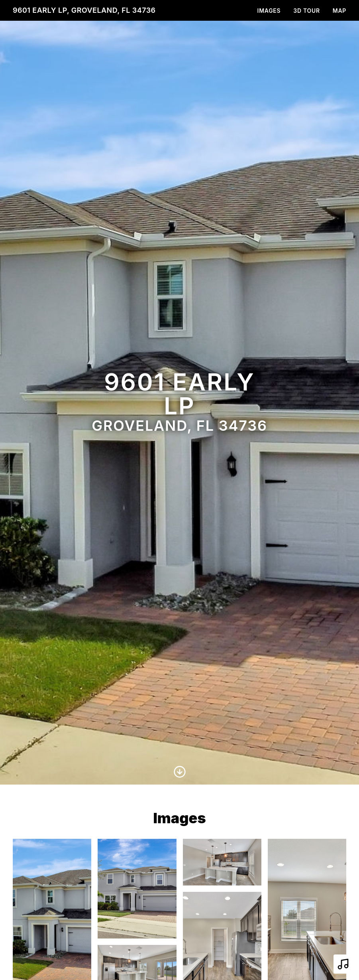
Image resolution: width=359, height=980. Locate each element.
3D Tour (306, 11)
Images (269, 11)
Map (339, 11)
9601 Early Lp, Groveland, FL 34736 (84, 10)
